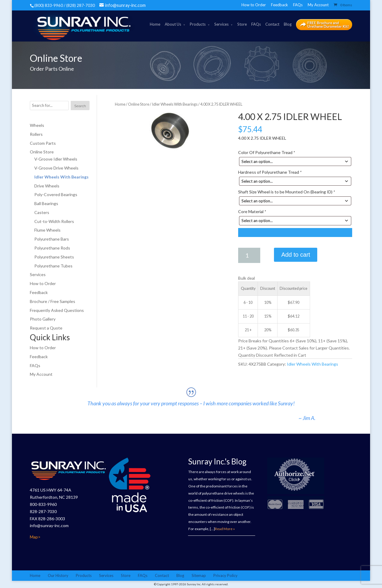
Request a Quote (46, 328)
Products (198, 24)
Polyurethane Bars (52, 239)
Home (155, 24)
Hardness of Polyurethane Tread (270, 172)
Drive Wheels (47, 186)
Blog (288, 24)
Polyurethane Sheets (54, 257)
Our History (58, 575)
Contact (272, 24)
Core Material (252, 212)
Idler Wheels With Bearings (175, 104)
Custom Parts (43, 143)
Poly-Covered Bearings (56, 194)
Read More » (225, 529)
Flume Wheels (47, 230)
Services (221, 24)
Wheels (37, 125)
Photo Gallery (43, 319)
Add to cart (296, 255)
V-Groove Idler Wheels (56, 159)
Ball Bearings (46, 203)
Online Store (139, 104)
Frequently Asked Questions (57, 310)
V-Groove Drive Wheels (56, 168)
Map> (35, 537)
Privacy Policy (225, 575)
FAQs (298, 5)
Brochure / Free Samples (53, 301)
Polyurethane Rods (52, 248)
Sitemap (199, 575)
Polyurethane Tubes (53, 266)
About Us (173, 24)
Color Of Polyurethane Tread (267, 152)
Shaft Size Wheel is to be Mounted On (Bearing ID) (286, 192)
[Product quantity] (249, 255)
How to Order (254, 5)
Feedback (279, 5)
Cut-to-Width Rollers (54, 221)
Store (242, 24)
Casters (42, 212)
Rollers (36, 134)
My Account (318, 5)
